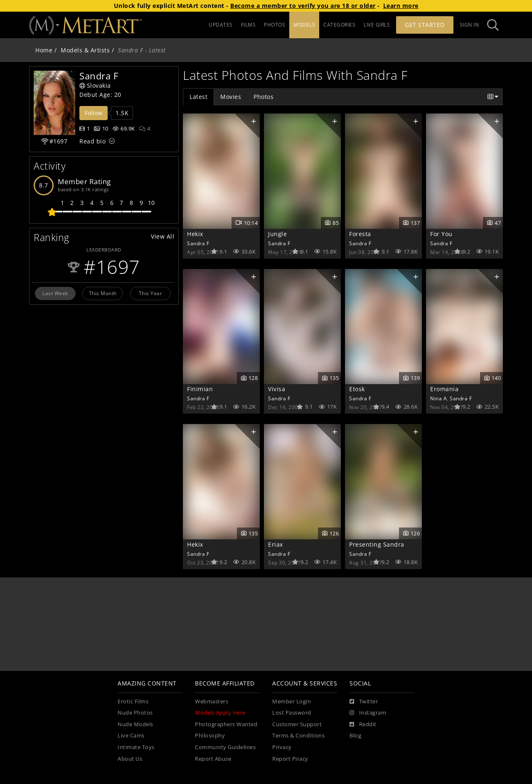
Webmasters (212, 701)
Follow (94, 113)
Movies (231, 97)
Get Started (425, 25)
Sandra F (198, 243)
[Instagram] (368, 713)
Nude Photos (135, 713)
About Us (130, 759)
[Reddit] (363, 725)
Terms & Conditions (298, 736)
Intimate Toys (136, 747)
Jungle (277, 234)
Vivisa (277, 389)
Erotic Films (133, 701)
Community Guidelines (225, 747)
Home (44, 50)
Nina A (438, 398)
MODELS (304, 25)
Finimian (200, 389)
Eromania (444, 389)
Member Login (292, 701)
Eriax (276, 544)
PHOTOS (275, 25)
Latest (198, 97)
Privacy (282, 747)
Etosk (357, 389)
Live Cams (131, 736)
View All (163, 236)
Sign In (469, 25)
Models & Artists (85, 50)
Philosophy (210, 736)
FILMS (249, 25)
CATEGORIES (339, 25)
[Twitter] (364, 702)
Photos (264, 97)
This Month (103, 293)
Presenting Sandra (377, 544)
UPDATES (221, 25)
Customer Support (297, 724)
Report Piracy (290, 759)
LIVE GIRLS (377, 25)
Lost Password (292, 713)
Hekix (195, 234)
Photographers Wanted (226, 724)
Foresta (360, 234)
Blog (355, 736)
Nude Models (135, 724)
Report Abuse (213, 759)
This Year (151, 293)
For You (441, 234)
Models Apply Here (220, 713)
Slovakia (95, 85)
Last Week (55, 293)
